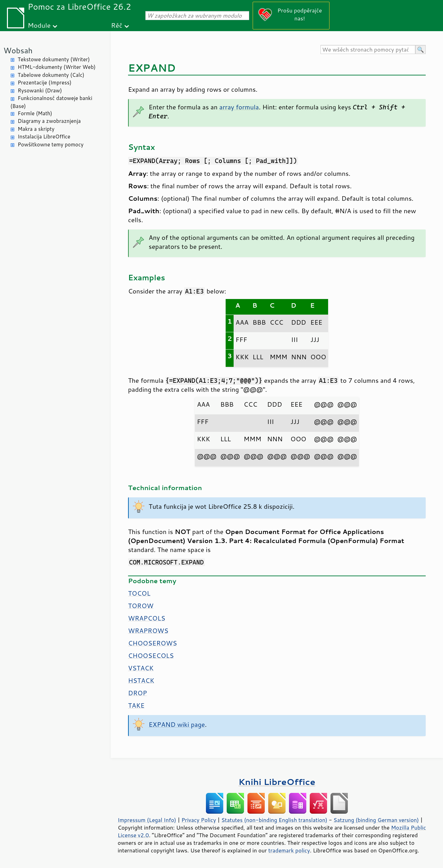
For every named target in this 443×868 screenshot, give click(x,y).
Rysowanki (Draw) (40, 91)
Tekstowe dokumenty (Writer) (54, 59)
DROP (138, 693)
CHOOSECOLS (151, 655)
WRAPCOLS (147, 618)
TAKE (136, 705)
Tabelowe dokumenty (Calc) (51, 75)
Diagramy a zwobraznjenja (49, 121)
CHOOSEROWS (152, 643)
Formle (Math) (35, 113)
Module (39, 25)
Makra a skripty (36, 129)
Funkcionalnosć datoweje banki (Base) (51, 102)
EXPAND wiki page (177, 724)
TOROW (141, 606)
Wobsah (18, 50)
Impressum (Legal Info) (147, 820)
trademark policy (289, 850)
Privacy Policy (199, 820)
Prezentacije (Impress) (44, 83)
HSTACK (141, 680)
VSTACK (141, 668)
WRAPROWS (148, 631)
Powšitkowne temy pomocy (51, 144)
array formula (239, 107)
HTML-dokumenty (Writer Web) (57, 67)
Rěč (117, 25)
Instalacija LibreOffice (44, 137)
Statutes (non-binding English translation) (274, 820)
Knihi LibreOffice (277, 782)
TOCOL (139, 593)
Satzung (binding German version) (376, 820)
